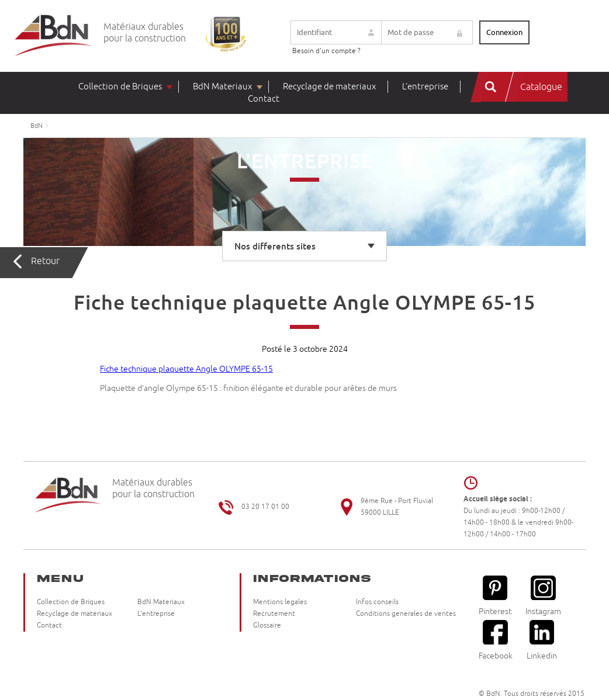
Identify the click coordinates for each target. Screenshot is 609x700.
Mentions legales (280, 602)
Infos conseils (377, 602)
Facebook (496, 640)
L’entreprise (425, 87)
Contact (264, 99)
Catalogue (541, 87)
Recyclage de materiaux (329, 87)
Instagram (543, 596)
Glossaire (267, 626)
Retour (45, 261)
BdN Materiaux (222, 87)
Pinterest (495, 596)
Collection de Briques (120, 87)
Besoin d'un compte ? (326, 51)
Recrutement (274, 614)
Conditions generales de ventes (406, 614)
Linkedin (542, 640)
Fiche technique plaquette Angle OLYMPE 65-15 (186, 369)
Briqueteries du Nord (53, 36)
